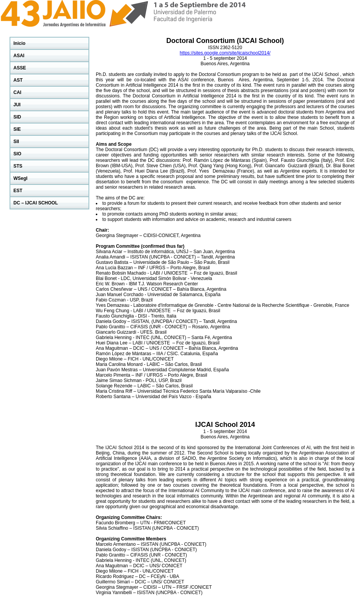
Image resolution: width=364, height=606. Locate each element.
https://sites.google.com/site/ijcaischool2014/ (225, 53)
